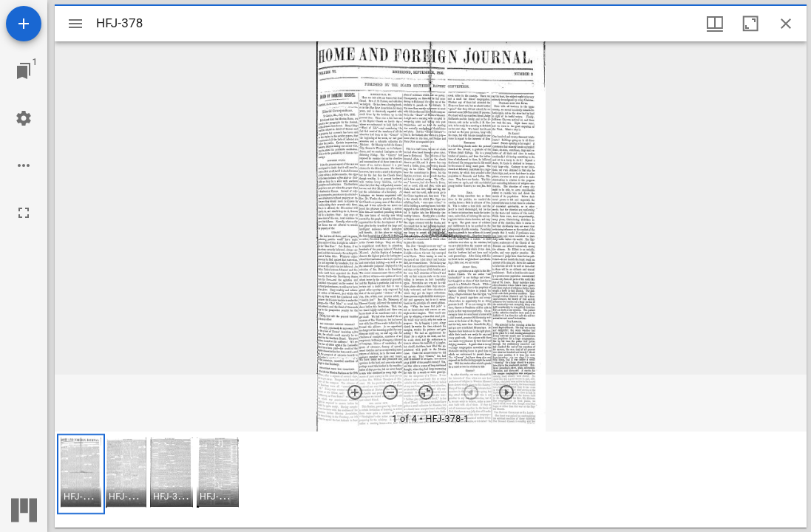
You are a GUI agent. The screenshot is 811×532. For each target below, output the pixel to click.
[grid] (431, 480)
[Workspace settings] (24, 118)
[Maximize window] (750, 24)
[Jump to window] (24, 71)
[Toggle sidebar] (75, 24)
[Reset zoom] (426, 392)
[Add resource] (24, 24)
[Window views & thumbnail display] (715, 24)
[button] (81, 474)
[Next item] (506, 392)
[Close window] (786, 24)
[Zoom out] (390, 392)
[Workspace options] (24, 166)
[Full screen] (24, 213)
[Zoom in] (355, 392)
